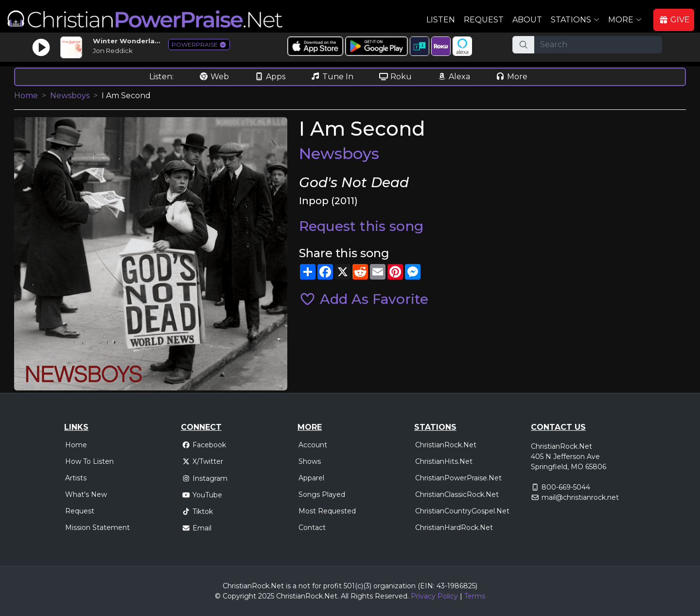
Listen (441, 20)
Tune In (332, 77)
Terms (475, 596)
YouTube (202, 495)
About (527, 20)
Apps (270, 77)
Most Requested (327, 511)
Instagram (205, 478)
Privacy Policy (434, 596)
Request (484, 20)
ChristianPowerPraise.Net (458, 478)
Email (197, 528)
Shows (310, 461)
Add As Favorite (364, 299)
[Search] (598, 45)
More (511, 77)
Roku (395, 77)
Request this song (361, 226)
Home (26, 96)
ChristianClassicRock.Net (457, 494)
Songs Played (322, 494)
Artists (76, 478)
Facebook (204, 445)
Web (214, 77)
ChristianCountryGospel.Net (462, 511)
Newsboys (70, 96)
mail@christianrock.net (580, 497)
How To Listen (89, 461)
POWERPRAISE (199, 44)
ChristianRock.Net (446, 445)
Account (313, 445)
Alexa (454, 77)
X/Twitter (202, 461)
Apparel (311, 478)
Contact (312, 528)
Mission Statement (97, 528)
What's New (86, 494)
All (345, 596)
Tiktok (197, 511)
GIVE (674, 20)
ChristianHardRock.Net (454, 528)
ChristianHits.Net (444, 461)
